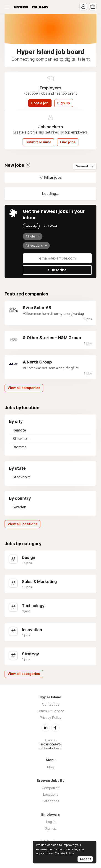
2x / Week (51, 226)
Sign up (64, 103)
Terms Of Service (51, 711)
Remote (19, 430)
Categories (50, 801)
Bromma (19, 447)
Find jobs (68, 142)
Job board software (50, 748)
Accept (85, 859)
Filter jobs (53, 177)
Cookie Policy (64, 853)
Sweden (19, 507)
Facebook (55, 728)
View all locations (22, 524)
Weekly (31, 226)
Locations (51, 794)
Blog (50, 767)
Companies (51, 788)
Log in (51, 822)
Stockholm (22, 439)
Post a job (40, 103)
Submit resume (38, 142)
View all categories (24, 674)
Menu (8, 7)
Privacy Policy (50, 718)
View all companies (24, 388)
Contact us (51, 704)
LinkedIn (46, 728)
